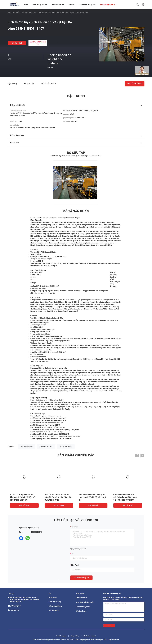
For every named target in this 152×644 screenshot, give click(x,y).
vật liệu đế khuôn (26, 447)
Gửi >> (109, 626)
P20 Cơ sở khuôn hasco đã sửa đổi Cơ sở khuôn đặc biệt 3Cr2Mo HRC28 (58, 497)
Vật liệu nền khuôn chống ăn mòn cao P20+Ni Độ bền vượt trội (92, 497)
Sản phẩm (16, 12)
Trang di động (75, 636)
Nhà (9, 12)
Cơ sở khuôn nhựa (82, 598)
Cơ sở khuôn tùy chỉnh (83, 607)
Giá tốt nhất (17, 43)
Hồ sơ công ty (53, 597)
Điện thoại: (75, 565)
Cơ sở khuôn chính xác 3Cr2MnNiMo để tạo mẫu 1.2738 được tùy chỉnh (125, 497)
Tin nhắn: (75, 527)
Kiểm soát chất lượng (55, 606)
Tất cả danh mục (81, 611)
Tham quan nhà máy (55, 602)
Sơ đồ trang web (61, 636)
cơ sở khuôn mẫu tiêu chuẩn (85, 602)
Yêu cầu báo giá (135, 83)
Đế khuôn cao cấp (46, 447)
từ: (72, 554)
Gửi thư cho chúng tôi (38, 43)
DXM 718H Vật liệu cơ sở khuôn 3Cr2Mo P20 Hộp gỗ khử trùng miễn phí (23, 497)
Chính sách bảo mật (90, 636)
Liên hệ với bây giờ (81, 578)
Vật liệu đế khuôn (28, 12)
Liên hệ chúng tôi (54, 610)
